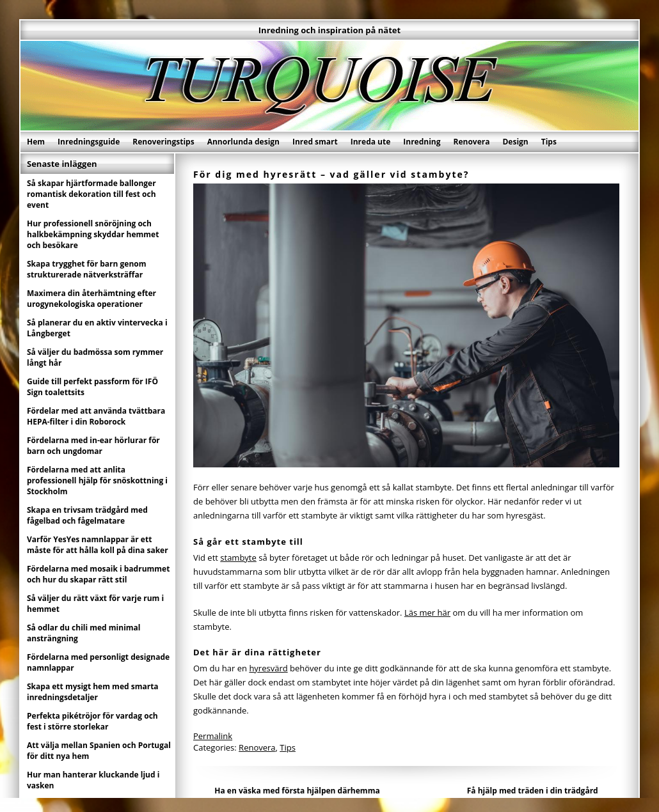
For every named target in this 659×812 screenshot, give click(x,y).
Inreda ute (371, 142)
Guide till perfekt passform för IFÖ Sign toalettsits (92, 387)
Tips (549, 142)
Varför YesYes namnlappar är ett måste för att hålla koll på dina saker (98, 545)
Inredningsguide (89, 142)
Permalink (213, 736)
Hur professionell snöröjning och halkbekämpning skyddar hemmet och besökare (93, 234)
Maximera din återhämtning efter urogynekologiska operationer (91, 299)
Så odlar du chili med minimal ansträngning (84, 633)
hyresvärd (268, 668)
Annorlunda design (243, 142)
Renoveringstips (163, 142)
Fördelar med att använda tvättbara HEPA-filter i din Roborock (96, 416)
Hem (36, 142)
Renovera (472, 142)
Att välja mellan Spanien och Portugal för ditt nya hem (99, 751)
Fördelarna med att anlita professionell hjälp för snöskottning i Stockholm (97, 480)
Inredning (422, 142)
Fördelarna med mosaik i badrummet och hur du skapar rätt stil (98, 574)
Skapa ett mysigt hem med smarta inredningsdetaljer (93, 692)
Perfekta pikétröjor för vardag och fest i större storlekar (92, 721)
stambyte (238, 558)
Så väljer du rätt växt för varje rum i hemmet (95, 604)
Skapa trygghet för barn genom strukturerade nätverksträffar (87, 269)
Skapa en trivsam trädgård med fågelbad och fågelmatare (87, 515)
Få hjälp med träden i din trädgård (533, 791)
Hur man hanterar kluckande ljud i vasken (93, 780)
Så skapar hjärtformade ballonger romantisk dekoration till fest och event (91, 194)
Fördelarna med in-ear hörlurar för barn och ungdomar (93, 446)
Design (515, 142)
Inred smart (315, 142)
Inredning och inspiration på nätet (329, 30)
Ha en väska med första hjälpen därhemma (297, 791)
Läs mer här (427, 613)
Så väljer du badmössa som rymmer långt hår (95, 357)
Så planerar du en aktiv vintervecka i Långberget (97, 328)
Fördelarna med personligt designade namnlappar (98, 662)
